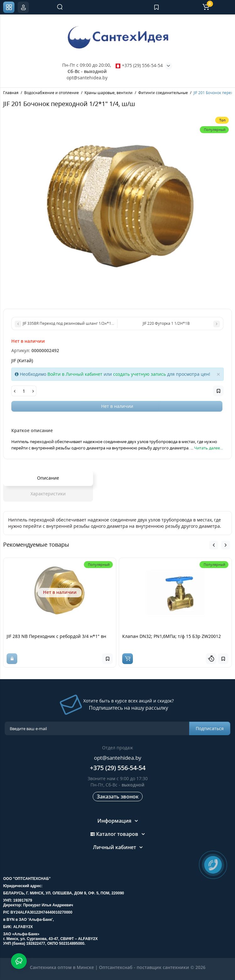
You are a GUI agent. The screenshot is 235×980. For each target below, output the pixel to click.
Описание (48, 478)
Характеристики (48, 494)
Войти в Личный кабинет (75, 374)
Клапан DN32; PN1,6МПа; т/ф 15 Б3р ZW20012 (172, 636)
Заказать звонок (118, 797)
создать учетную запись (139, 374)
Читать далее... (208, 448)
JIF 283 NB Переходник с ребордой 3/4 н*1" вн (56, 636)
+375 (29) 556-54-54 (139, 65)
